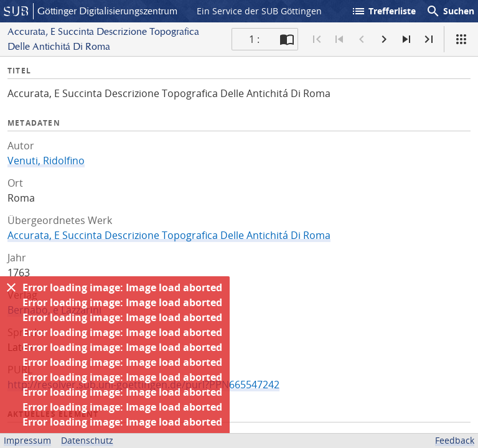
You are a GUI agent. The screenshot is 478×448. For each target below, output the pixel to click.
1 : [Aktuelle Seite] (254, 39)
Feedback (455, 440)
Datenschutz (87, 440)
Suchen (450, 11)
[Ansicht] (461, 39)
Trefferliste (383, 11)
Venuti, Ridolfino (46, 161)
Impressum (27, 440)
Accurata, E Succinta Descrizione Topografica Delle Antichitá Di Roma (169, 235)
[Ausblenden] (11, 287)
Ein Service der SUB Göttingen (259, 11)
